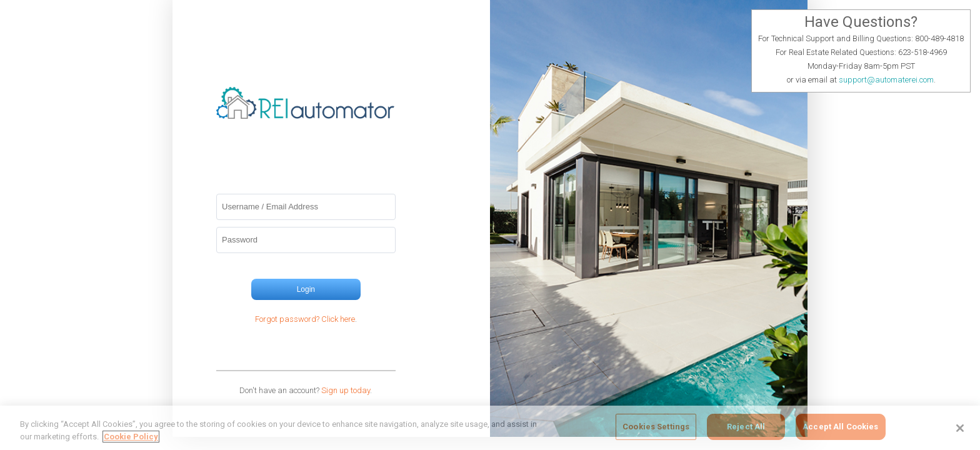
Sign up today (346, 390)
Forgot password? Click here (305, 319)
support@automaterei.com (886, 80)
